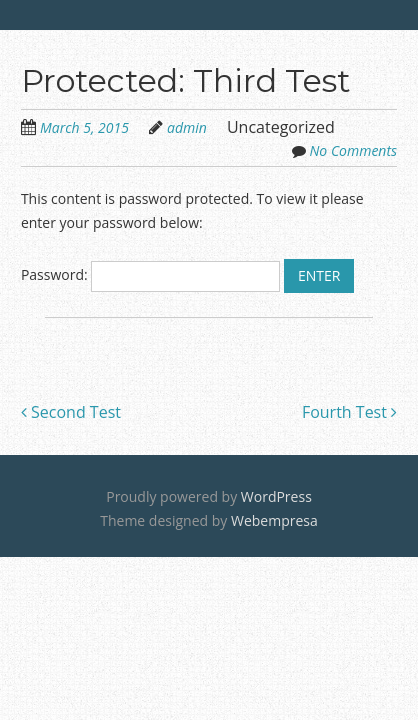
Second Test (71, 412)
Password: (150, 274)
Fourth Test (349, 412)
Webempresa (274, 520)
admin (187, 127)
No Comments (354, 150)
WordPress (276, 496)
